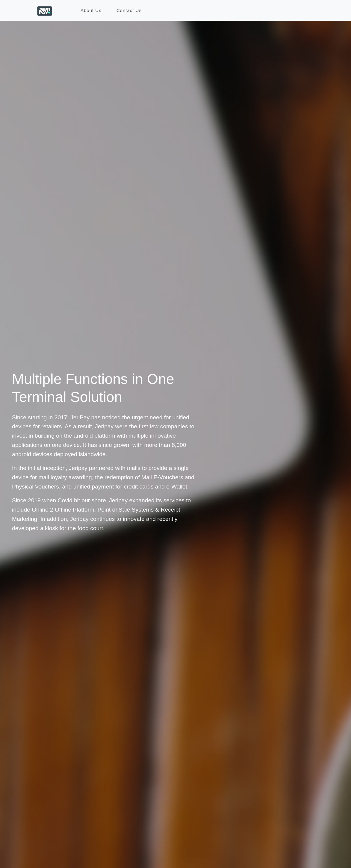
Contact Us (129, 10)
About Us (91, 10)
